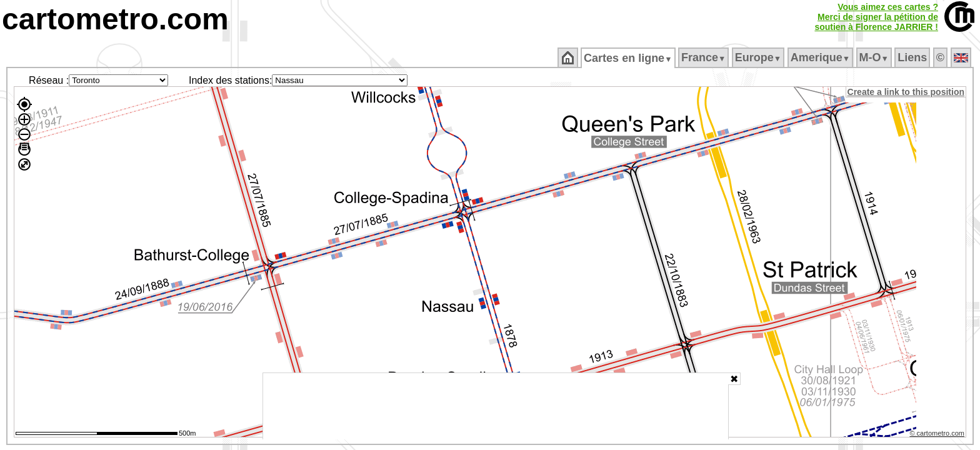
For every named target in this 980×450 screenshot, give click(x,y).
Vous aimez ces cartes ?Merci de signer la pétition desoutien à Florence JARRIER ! (876, 17)
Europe (759, 57)
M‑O (875, 57)
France (704, 57)
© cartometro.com (938, 435)
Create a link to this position (907, 92)
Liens (913, 57)
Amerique (821, 57)
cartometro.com (115, 19)
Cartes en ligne (629, 58)
